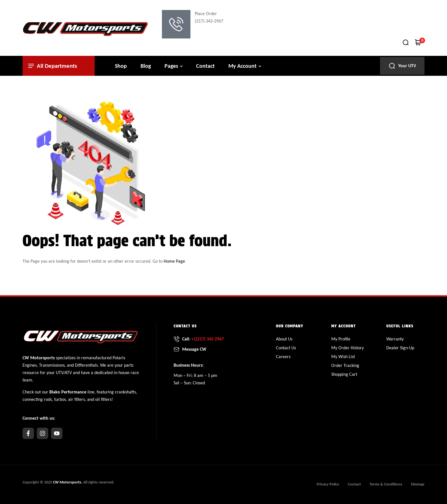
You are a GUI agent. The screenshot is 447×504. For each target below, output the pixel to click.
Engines (30, 365)
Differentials (86, 365)
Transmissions (52, 365)
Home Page (174, 261)
